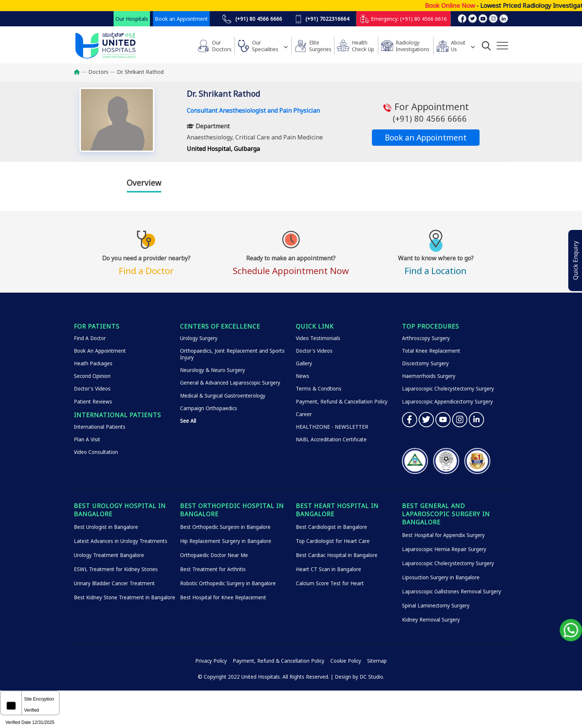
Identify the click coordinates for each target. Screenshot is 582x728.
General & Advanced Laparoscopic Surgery (230, 383)
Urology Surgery (199, 338)
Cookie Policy (346, 661)
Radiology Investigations (413, 46)
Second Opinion (92, 376)
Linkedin (476, 420)
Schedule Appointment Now (291, 264)
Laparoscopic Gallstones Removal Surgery (452, 592)
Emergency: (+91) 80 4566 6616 (403, 19)
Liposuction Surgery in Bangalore (441, 577)
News (303, 376)
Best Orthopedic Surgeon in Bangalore (225, 527)
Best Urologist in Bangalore (106, 527)
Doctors (98, 72)
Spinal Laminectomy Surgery (436, 606)
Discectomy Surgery (425, 363)
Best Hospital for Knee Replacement (223, 597)
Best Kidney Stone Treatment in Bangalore (125, 597)
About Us (458, 46)
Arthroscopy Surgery (426, 338)
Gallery (304, 363)
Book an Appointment (181, 19)
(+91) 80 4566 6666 (252, 19)
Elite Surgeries (320, 46)
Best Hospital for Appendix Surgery (443, 535)
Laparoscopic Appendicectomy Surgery (447, 402)
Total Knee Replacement (431, 351)
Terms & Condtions (319, 389)
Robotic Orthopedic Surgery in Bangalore (228, 583)
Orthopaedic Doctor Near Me (214, 555)
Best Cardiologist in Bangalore (331, 527)
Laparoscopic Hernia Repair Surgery (444, 549)
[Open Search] (486, 46)
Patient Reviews (93, 402)
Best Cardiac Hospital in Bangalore (337, 555)
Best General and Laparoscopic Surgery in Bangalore (446, 514)
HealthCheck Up (363, 46)
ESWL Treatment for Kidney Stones (116, 569)
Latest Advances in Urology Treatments (121, 541)
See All (188, 421)
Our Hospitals (132, 19)
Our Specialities (265, 46)
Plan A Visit (87, 439)
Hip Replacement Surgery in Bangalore (226, 541)
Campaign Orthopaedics (209, 408)
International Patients (100, 427)
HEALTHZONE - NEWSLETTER (332, 427)
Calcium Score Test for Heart (330, 583)
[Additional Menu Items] (502, 46)
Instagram (460, 420)
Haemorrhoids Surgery (429, 376)
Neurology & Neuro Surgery (212, 370)
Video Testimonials (318, 338)
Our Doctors (222, 46)
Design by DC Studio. (359, 677)
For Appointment (426, 112)
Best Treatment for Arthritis (213, 569)
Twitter (426, 420)
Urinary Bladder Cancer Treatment (114, 583)
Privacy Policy (211, 661)
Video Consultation (96, 452)
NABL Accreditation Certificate (331, 439)
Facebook (410, 420)
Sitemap (377, 661)
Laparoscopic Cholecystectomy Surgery (448, 389)
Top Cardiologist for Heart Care (333, 541)
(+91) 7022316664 (322, 19)
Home (80, 72)
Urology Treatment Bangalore (109, 555)
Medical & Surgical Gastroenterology (223, 396)
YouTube (443, 420)
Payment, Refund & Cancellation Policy (342, 402)
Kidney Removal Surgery (431, 620)
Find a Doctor (146, 264)
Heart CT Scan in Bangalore (328, 569)
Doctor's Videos (92, 389)
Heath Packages (93, 363)
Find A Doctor (90, 338)
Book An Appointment (100, 351)
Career (304, 414)
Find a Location (436, 264)
